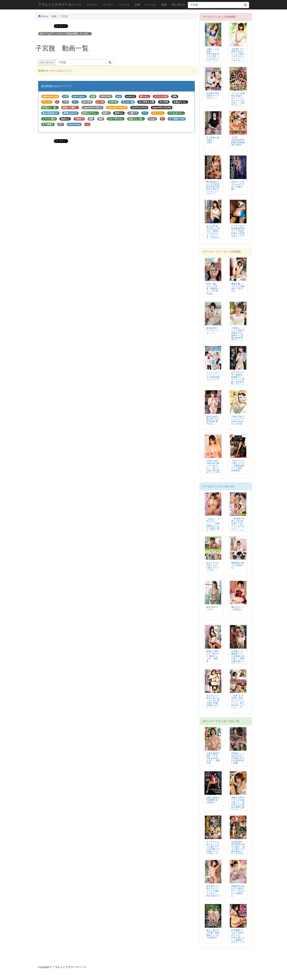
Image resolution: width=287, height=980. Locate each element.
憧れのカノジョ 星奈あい (238, 608)
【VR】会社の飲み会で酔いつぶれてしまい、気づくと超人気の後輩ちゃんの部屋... (213, 468)
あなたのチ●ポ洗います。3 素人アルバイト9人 (213, 566)
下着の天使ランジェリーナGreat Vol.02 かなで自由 (238, 420)
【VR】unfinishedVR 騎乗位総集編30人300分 (238, 141)
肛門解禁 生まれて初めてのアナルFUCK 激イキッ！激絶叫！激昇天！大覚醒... (238, 938)
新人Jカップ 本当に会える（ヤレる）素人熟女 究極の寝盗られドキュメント (213, 702)
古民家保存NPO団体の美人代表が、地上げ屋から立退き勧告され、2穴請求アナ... (238, 849)
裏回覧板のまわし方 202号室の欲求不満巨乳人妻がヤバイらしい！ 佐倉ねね (213, 188)
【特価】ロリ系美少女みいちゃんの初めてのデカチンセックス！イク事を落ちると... (238, 56)
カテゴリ (92, 5)
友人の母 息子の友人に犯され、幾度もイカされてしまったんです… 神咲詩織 (213, 232)
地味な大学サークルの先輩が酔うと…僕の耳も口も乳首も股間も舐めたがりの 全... (238, 805)
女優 (137, 5)
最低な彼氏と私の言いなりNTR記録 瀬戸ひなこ (213, 420)
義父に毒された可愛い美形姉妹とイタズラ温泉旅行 (213, 934)
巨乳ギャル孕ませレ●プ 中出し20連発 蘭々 (238, 185)
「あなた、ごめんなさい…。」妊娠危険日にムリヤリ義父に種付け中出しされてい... (213, 526)
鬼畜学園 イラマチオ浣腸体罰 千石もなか (238, 287)
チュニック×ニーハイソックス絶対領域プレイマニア (213, 376)
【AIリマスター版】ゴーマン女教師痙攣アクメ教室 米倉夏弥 (238, 466)
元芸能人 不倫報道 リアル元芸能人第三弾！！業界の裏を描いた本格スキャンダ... (238, 659)
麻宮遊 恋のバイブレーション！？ (213, 330)
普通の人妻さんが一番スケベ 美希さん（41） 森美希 (213, 656)
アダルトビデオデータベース (60, 5)
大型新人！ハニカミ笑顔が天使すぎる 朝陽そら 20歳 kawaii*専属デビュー (238, 334)
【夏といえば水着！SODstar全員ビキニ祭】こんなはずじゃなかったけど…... (213, 56)
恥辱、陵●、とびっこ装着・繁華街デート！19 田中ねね (213, 289)
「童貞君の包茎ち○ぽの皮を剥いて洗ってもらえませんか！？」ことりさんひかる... (238, 526)
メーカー (108, 5)
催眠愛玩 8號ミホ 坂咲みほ (238, 565)
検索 (54, 16)
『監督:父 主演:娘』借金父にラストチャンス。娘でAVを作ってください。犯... (238, 702)
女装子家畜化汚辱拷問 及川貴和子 (213, 800)
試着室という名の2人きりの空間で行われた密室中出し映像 (238, 758)
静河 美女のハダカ (212, 608)
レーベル (151, 5)
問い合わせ (179, 5)
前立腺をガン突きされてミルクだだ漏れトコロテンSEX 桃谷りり (213, 891)
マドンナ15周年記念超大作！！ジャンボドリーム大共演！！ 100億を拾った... (238, 99)
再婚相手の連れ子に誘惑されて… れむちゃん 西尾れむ (238, 891)
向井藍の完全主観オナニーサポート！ (213, 96)
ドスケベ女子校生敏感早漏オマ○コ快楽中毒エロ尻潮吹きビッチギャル (238, 232)
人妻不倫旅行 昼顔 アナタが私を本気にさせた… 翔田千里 (213, 758)
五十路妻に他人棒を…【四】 (213, 140)
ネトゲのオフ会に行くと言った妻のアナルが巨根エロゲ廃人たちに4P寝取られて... (213, 849)
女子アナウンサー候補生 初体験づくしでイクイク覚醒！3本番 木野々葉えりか (238, 378)
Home (43, 16)
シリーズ (124, 5)
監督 (164, 5)
